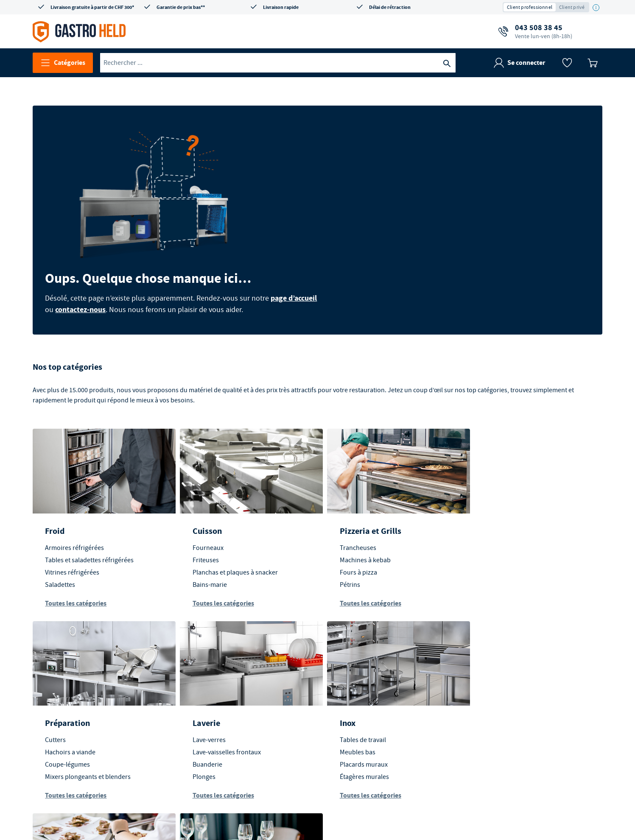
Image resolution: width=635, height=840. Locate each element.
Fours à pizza (351, 520)
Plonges (57, 725)
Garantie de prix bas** (181, 7)
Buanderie (60, 713)
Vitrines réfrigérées (73, 520)
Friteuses (202, 508)
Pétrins (343, 533)
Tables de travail (212, 688)
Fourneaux (204, 496)
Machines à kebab (358, 508)
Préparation (498, 479)
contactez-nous (340, 205)
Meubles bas (207, 700)
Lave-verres (62, 688)
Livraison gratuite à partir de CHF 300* (92, 7)
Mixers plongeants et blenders (519, 533)
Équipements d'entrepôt (367, 713)
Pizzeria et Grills (363, 479)
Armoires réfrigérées (75, 496)
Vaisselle (488, 700)
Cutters (486, 496)
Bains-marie (206, 533)
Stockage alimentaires (364, 725)
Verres (485, 725)
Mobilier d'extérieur (504, 688)
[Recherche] (447, 63)
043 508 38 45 (544, 31)
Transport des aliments (365, 688)
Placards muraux (213, 713)
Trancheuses (351, 496)
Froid (55, 479)
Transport (351, 671)
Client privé (572, 7)
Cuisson (203, 479)
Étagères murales (213, 725)
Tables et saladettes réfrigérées (90, 508)
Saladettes (60, 533)
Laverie (59, 671)
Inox (197, 671)
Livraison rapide (281, 7)
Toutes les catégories (76, 551)
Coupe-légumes (498, 520)
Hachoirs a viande (501, 508)
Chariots (345, 700)
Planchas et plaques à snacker (231, 520)
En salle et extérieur (513, 671)
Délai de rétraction (390, 7)
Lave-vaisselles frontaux (80, 700)
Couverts (489, 713)
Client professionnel (530, 7)
